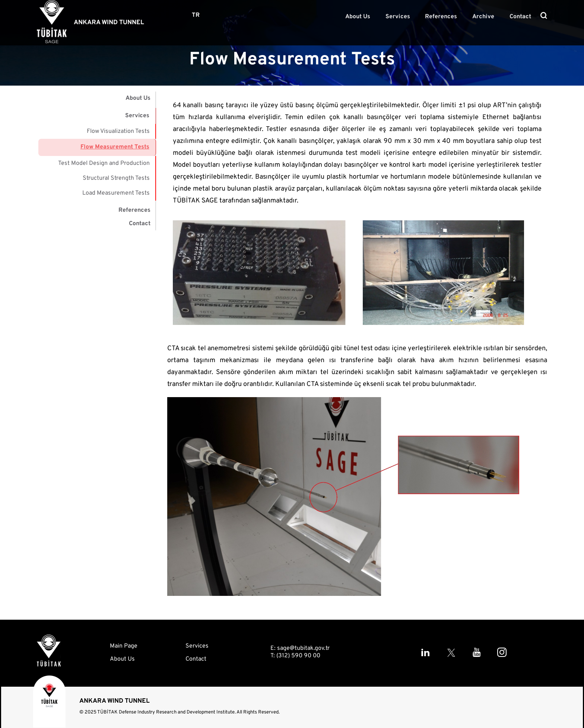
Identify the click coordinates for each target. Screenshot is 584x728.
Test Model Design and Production (104, 160)
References (447, 16)
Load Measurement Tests (116, 190)
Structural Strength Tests (116, 175)
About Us (369, 16)
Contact (521, 16)
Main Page (124, 646)
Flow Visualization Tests (118, 130)
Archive (487, 16)
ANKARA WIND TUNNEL (109, 23)
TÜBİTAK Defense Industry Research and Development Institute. (166, 712)
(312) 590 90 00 (298, 656)
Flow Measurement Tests (115, 145)
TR (196, 15)
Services (406, 16)
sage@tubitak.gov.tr (303, 648)
